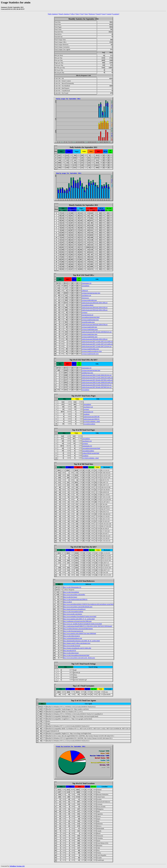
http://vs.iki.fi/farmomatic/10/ (72, 587)
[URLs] (73, 14)
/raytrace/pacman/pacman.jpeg (91, 293)
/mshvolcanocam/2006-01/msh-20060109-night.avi (97, 382)
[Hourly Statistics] (64, 14)
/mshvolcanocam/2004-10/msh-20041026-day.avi (97, 385)
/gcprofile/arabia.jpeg (88, 322)
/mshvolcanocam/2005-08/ (92, 417)
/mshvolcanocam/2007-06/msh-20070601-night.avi (97, 380)
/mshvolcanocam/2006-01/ (92, 419)
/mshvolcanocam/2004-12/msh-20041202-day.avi (97, 375)
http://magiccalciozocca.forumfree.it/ (74, 609)
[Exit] (82, 14)
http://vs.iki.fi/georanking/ (71, 592)
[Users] (104, 14)
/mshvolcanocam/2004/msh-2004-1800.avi (95, 303)
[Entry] (78, 14)
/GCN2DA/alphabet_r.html (92, 421)
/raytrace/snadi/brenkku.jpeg (90, 349)
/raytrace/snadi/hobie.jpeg (90, 337)
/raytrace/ (85, 312)
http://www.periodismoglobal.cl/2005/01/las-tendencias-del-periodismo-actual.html (88, 604)
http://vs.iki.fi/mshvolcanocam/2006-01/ (75, 599)
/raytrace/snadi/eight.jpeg (89, 327)
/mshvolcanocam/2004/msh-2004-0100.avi (95, 307)
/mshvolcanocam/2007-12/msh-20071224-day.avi (97, 346)
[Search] (98, 14)
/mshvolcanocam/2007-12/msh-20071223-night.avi (97, 344)
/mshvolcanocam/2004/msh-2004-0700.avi (95, 324)
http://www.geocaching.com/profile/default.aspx (78, 607)
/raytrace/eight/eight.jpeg (89, 300)
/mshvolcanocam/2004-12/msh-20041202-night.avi (97, 377)
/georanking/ (86, 286)
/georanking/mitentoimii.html (91, 317)
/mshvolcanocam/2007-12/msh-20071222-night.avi (97, 341)
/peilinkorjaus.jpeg (87, 373)
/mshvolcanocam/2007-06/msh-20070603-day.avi (97, 387)
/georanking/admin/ (88, 305)
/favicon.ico (85, 298)
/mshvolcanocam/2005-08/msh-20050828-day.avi (97, 332)
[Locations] (116, 14)
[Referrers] (92, 14)
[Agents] (109, 14)
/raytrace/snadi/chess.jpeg (89, 334)
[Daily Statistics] (53, 14)
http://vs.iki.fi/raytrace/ (70, 597)
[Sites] (86, 14)
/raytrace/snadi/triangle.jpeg (90, 354)
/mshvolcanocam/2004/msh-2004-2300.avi (95, 310)
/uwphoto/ (87, 414)
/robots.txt (85, 290)
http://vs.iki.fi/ (68, 602)
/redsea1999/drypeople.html (91, 453)
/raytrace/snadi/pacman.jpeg (90, 320)
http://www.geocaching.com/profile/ (74, 594)
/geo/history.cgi (86, 295)
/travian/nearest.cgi (87, 315)
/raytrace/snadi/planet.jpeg (90, 329)
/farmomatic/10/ (87, 283)
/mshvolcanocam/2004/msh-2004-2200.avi (95, 339)
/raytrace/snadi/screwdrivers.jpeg (92, 351)
